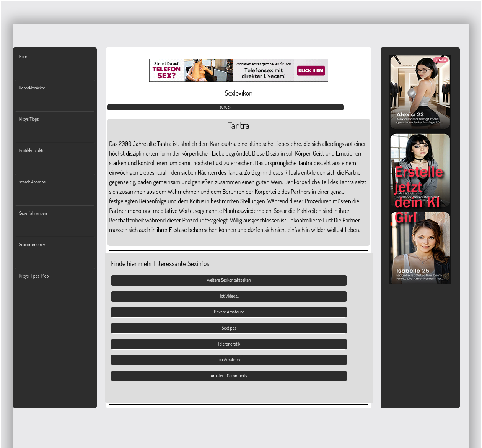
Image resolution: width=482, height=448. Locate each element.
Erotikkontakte (32, 150)
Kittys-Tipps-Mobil (35, 276)
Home (24, 56)
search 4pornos (32, 182)
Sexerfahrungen (33, 213)
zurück (226, 107)
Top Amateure (229, 360)
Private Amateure (229, 312)
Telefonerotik (229, 344)
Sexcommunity (32, 244)
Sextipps (229, 328)
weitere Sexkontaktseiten (229, 280)
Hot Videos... (229, 296)
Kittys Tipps (29, 119)
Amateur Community (229, 376)
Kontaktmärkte (32, 88)
